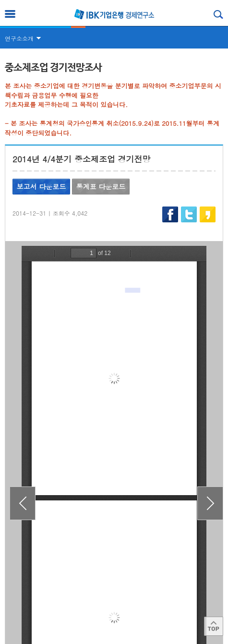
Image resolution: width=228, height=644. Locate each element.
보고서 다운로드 (42, 186)
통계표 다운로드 (101, 186)
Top (214, 626)
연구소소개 (19, 38)
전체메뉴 (10, 14)
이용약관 (24, 620)
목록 (114, 551)
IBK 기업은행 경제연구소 (114, 14)
